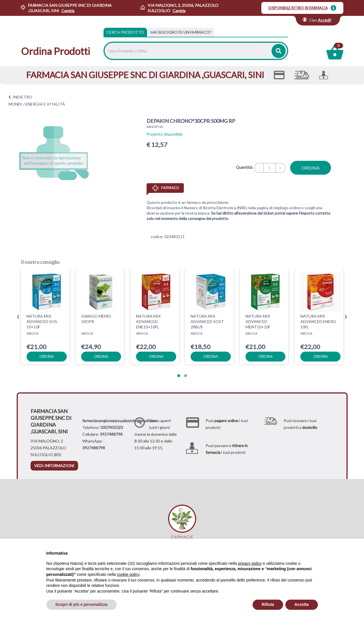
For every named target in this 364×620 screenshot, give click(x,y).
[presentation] (18, 317)
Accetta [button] (302, 604)
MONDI (15, 104)
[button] (179, 376)
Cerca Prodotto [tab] (125, 32)
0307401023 (112, 427)
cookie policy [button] (128, 574)
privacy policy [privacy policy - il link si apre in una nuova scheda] (250, 563)
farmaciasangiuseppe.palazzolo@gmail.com (120, 421)
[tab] (181, 32)
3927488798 (111, 434)
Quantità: (245, 167)
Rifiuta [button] (268, 604)
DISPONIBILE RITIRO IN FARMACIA (298, 8)
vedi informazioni (54, 466)
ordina (311, 168)
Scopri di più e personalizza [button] (81, 604)
